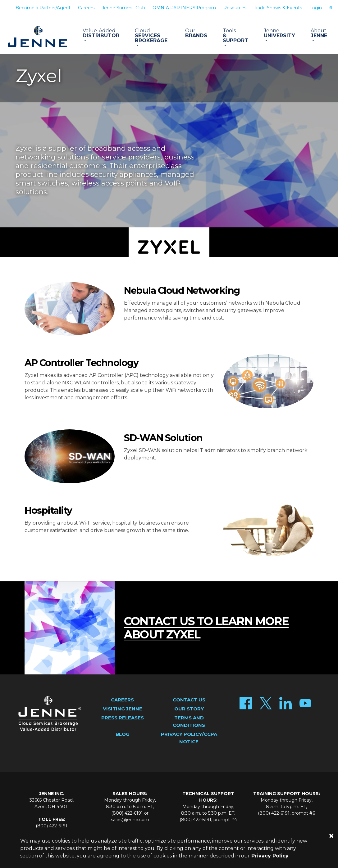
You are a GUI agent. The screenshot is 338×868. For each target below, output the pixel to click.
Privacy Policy (270, 856)
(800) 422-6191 (52, 826)
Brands (196, 33)
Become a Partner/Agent (43, 8)
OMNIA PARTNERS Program (184, 8)
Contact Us (189, 700)
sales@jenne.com (130, 820)
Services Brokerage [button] (152, 36)
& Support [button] (235, 36)
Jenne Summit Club (123, 8)
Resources (235, 8)
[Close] (331, 836)
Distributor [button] (101, 33)
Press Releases (123, 718)
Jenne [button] (319, 33)
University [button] (279, 33)
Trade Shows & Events (278, 8)
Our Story (189, 709)
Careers (86, 8)
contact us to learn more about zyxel (206, 628)
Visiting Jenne (123, 709)
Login (316, 8)
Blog (123, 734)
